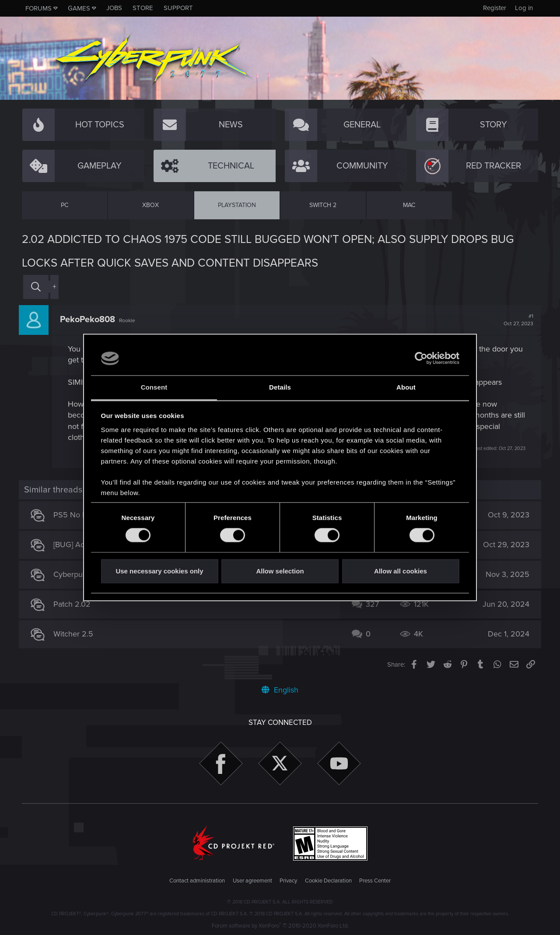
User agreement (252, 881)
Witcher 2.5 (77, 634)
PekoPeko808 (91, 320)
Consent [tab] (154, 387)
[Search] (36, 287)
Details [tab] (280, 387)
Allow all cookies (401, 571)
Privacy (288, 881)
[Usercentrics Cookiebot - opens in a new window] (421, 359)
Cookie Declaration (328, 881)
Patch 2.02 (75, 604)
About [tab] (406, 387)
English (280, 690)
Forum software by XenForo (280, 926)
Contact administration (197, 881)
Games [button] (79, 8)
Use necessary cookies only (159, 571)
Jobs (114, 8)
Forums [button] (38, 8)
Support (178, 8)
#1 (515, 320)
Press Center (375, 881)
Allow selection (280, 571)
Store (143, 8)
